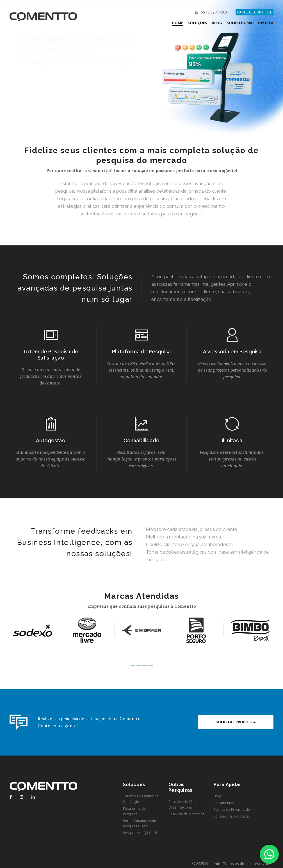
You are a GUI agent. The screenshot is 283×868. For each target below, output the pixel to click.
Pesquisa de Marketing (186, 814)
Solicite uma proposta (231, 816)
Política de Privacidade (232, 810)
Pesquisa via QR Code (140, 833)
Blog (217, 796)
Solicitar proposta (236, 722)
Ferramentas (224, 803)
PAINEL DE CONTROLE (255, 12)
